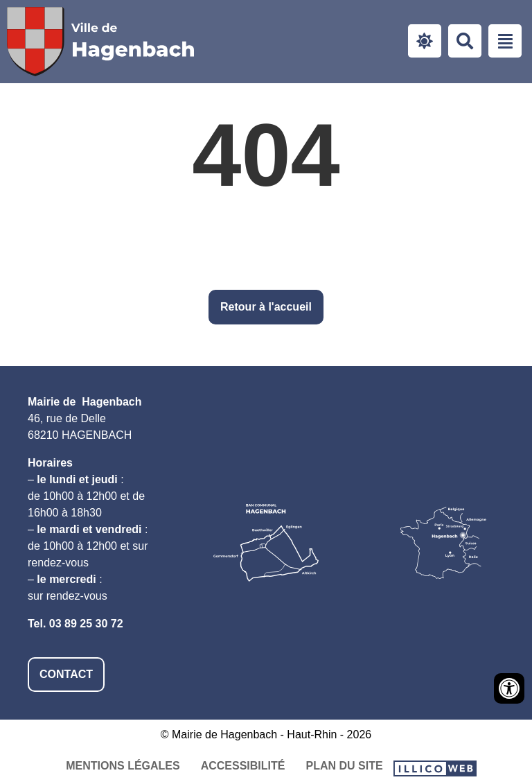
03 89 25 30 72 (86, 624)
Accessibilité (243, 766)
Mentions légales (123, 766)
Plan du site (344, 766)
